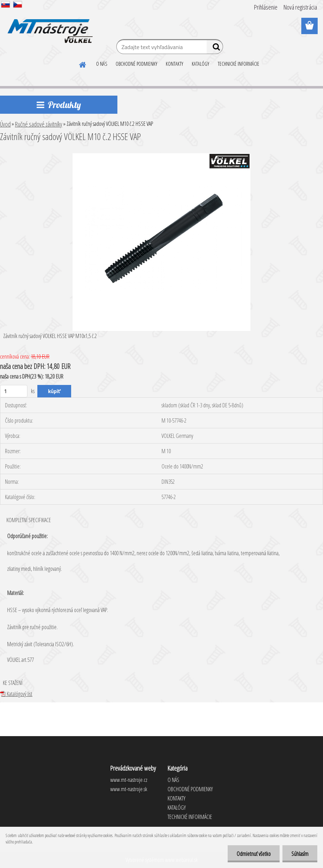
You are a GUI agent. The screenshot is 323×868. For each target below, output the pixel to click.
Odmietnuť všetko (254, 854)
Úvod (5, 124)
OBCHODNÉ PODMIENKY (136, 64)
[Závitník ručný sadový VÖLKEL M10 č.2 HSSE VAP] (161, 156)
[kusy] (14, 391)
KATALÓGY (200, 64)
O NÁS (102, 64)
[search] (215, 48)
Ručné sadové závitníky (39, 124)
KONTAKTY (174, 64)
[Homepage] (83, 64)
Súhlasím (300, 854)
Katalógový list (16, 694)
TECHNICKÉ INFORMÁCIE (239, 64)
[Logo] (49, 26)
